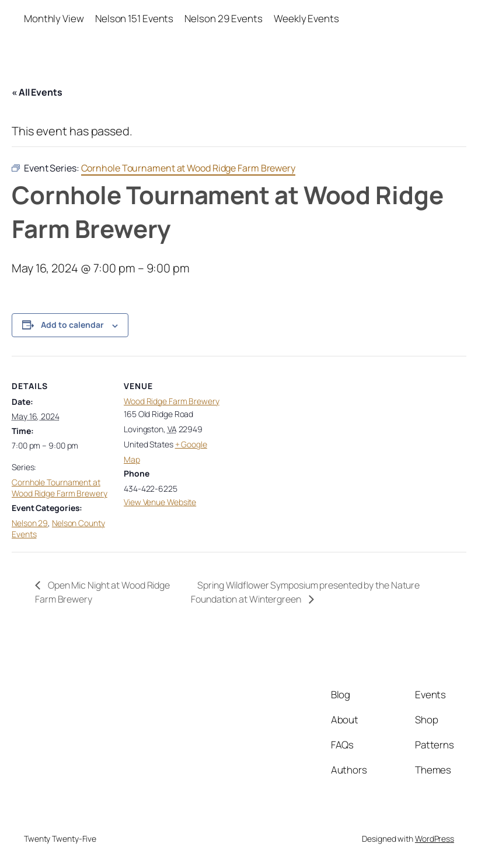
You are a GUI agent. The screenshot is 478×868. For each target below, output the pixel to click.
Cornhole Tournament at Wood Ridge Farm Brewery (60, 488)
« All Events (37, 92)
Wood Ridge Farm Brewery (172, 401)
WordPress (435, 839)
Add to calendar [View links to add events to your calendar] (72, 325)
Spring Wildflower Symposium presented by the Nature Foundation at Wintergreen (305, 592)
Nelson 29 (30, 523)
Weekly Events (306, 18)
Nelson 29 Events (223, 18)
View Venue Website (160, 502)
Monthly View (54, 18)
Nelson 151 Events (134, 18)
